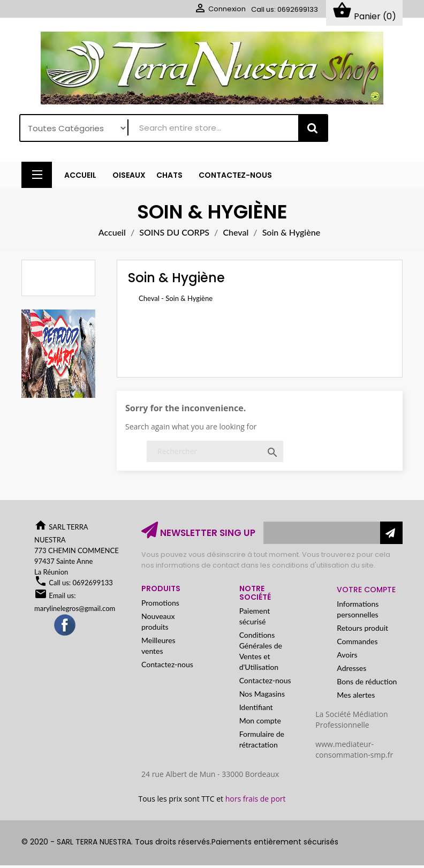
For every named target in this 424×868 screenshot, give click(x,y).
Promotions (160, 605)
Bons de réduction (367, 684)
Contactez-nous (167, 667)
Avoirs (347, 657)
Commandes (357, 644)
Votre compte (366, 592)
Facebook (65, 628)
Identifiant (256, 710)
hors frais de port (256, 801)
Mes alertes (356, 697)
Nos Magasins (262, 696)
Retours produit (362, 631)
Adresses (351, 671)
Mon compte (260, 723)
